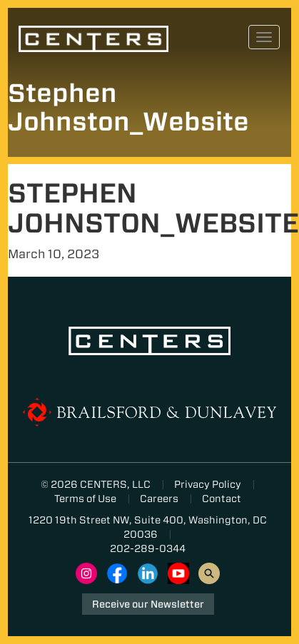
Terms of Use (85, 499)
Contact (222, 499)
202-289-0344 (148, 548)
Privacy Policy (208, 484)
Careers (159, 499)
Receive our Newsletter (148, 604)
